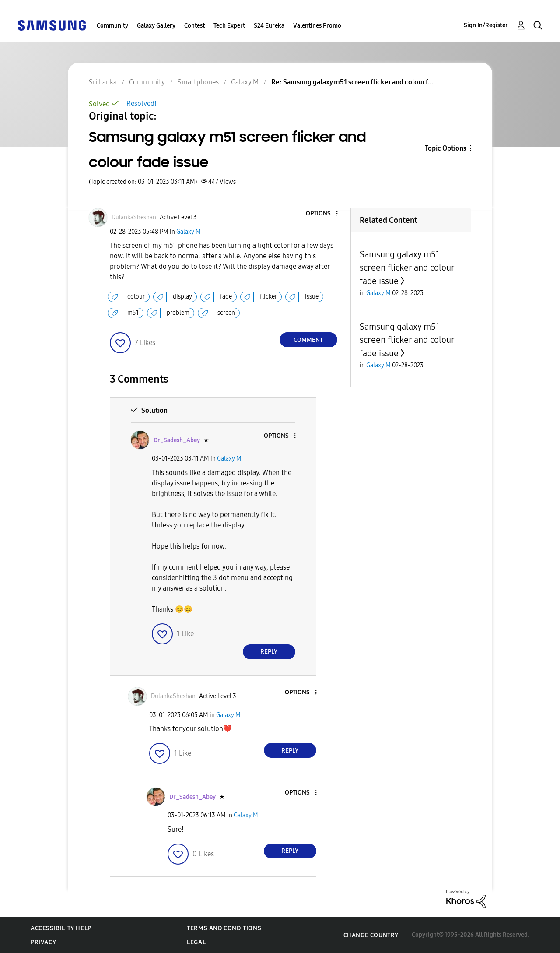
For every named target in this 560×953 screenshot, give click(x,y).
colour (136, 297)
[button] (322, 214)
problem (178, 313)
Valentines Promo (317, 26)
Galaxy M (189, 232)
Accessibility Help (61, 928)
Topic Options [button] (446, 148)
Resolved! (142, 104)
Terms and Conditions (224, 928)
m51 (133, 313)
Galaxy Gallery (156, 26)
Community (112, 26)
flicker (268, 297)
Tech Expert (229, 26)
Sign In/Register (486, 25)
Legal (196, 942)
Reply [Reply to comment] (269, 652)
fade (226, 297)
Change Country (371, 935)
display (182, 297)
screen (226, 313)
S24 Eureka (269, 26)
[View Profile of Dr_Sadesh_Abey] (177, 440)
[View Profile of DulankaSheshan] (134, 217)
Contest (194, 26)
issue (312, 297)
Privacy (43, 942)
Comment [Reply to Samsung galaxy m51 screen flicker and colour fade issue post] (308, 340)
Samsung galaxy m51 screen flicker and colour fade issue (407, 268)
